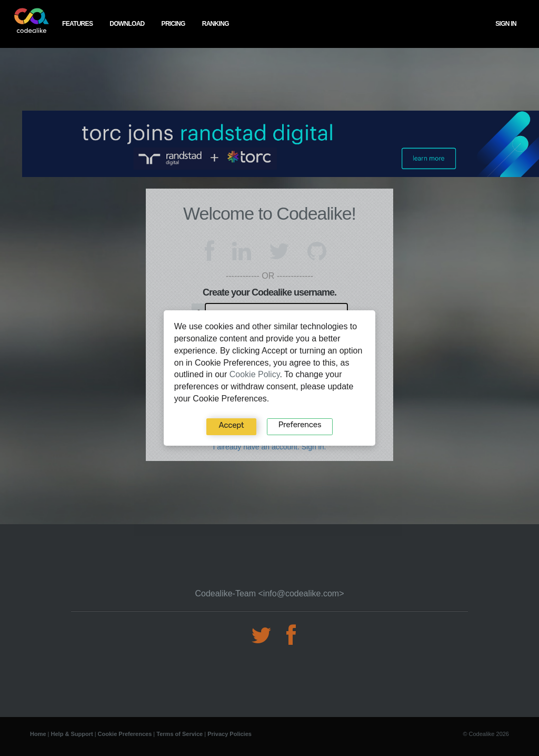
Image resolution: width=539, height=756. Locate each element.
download (127, 24)
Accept (232, 425)
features (77, 24)
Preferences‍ (300, 425)
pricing (173, 24)
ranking (216, 24)
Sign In (506, 24)
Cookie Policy (255, 374)
